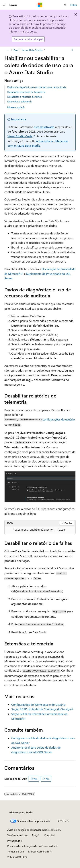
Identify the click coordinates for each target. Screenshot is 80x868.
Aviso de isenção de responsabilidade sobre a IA (34, 830)
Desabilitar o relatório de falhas (25, 97)
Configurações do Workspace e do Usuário (38, 704)
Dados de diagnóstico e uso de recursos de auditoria (37, 87)
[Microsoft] (40, 5)
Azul (16, 50)
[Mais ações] (72, 50)
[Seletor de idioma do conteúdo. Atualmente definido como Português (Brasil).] (21, 812)
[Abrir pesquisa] (65, 5)
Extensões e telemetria (20, 101)
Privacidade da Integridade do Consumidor (31, 846)
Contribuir (50, 835)
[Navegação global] (4, 5)
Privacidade (14, 841)
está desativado (44, 127)
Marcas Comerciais (39, 851)
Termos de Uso (16, 851)
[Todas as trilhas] (8, 50)
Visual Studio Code (20, 136)
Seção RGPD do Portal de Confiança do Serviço (41, 709)
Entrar (74, 5)
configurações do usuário (59, 419)
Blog (35, 835)
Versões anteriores (17, 835)
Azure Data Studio (32, 50)
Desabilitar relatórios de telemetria (26, 92)
